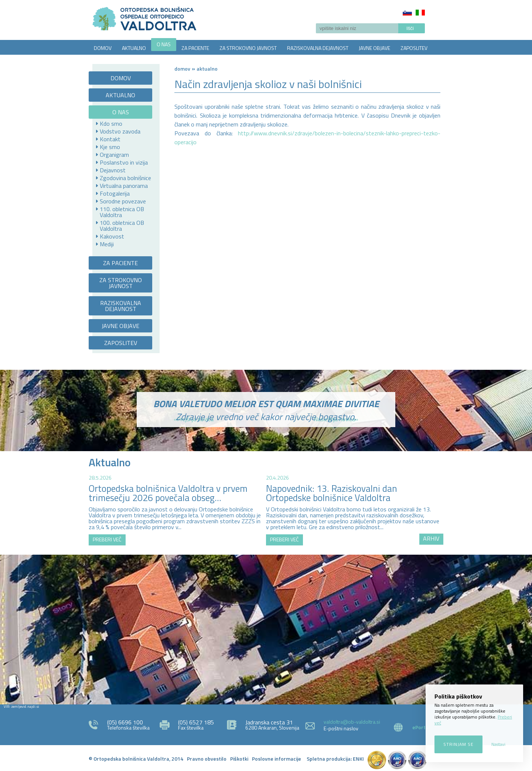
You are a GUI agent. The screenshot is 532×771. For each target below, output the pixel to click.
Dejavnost (113, 170)
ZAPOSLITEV (414, 48)
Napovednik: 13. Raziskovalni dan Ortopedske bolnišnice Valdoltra (332, 493)
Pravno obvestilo (207, 759)
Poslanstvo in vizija (124, 162)
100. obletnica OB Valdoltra (122, 226)
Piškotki (239, 759)
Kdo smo (111, 124)
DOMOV (103, 48)
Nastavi (498, 744)
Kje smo (110, 147)
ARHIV (431, 538)
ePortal (421, 727)
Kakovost (112, 236)
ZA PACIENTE (195, 48)
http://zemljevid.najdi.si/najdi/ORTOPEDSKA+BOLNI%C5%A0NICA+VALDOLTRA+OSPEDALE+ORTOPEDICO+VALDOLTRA (266, 629)
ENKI (358, 759)
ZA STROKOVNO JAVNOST (248, 48)
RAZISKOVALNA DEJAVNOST (318, 48)
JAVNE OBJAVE (374, 48)
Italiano (420, 13)
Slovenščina (407, 13)
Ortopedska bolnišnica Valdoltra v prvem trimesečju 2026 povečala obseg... (168, 493)
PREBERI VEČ (107, 539)
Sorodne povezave (123, 201)
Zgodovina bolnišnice (125, 178)
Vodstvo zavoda (120, 131)
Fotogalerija (115, 193)
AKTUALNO (134, 48)
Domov (182, 69)
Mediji (107, 244)
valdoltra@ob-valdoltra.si (352, 722)
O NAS (164, 44)
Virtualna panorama (124, 186)
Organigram (114, 155)
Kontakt (110, 139)
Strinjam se (458, 744)
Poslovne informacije (277, 759)
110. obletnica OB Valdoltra (122, 212)
